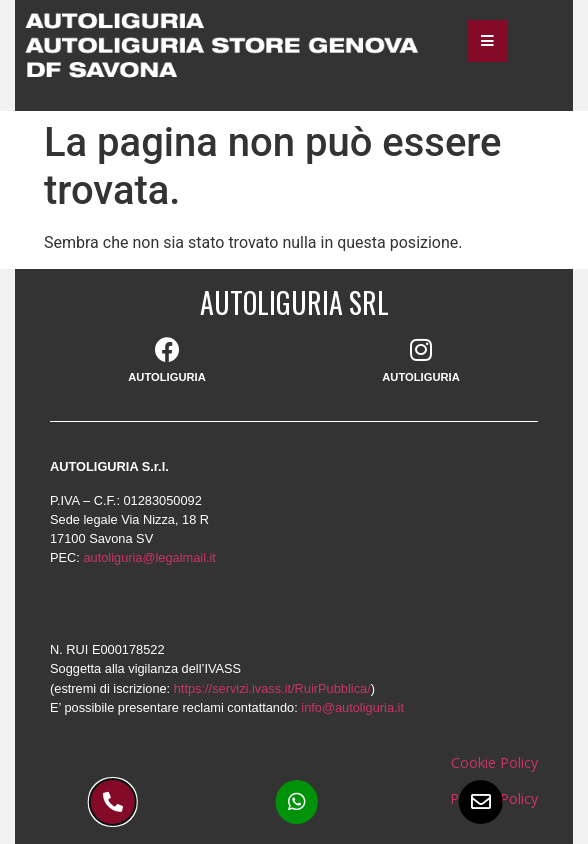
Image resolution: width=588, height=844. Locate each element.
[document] (294, 422)
